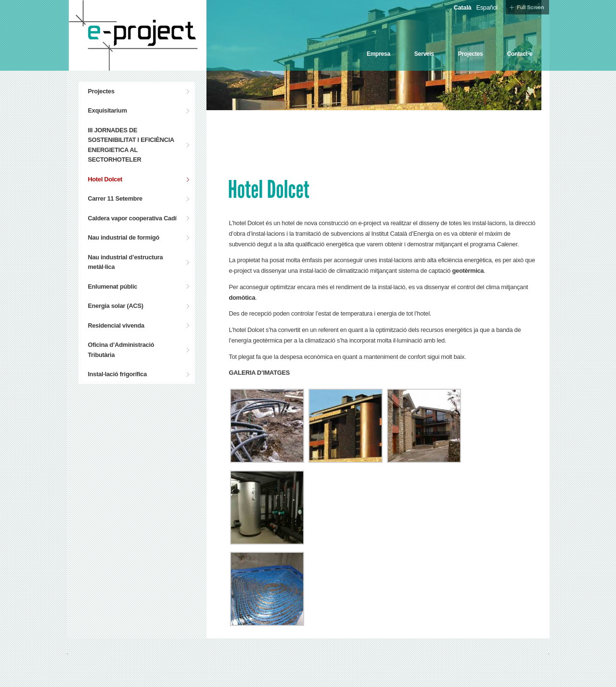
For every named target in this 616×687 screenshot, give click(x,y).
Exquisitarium (108, 110)
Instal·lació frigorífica (118, 374)
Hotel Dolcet (105, 179)
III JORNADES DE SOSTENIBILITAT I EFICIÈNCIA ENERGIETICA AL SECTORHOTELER (131, 145)
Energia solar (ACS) (116, 306)
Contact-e (520, 54)
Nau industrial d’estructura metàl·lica (126, 262)
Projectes (471, 54)
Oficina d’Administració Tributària (121, 350)
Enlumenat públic (113, 286)
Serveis (424, 54)
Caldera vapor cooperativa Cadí (132, 218)
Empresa (379, 54)
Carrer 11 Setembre (115, 198)
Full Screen (527, 7)
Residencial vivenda (116, 325)
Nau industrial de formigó (124, 237)
